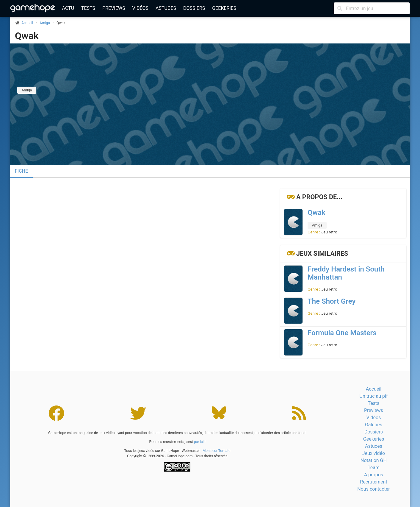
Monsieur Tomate (217, 451)
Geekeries (224, 8)
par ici (199, 442)
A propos (374, 475)
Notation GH (374, 460)
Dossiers (194, 8)
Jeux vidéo (374, 453)
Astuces (166, 8)
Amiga (45, 23)
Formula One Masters (342, 333)
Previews (114, 8)
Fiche (21, 171)
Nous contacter (373, 489)
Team (374, 468)
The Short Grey (332, 301)
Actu (68, 8)
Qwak (27, 36)
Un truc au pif (374, 396)
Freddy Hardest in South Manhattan (346, 273)
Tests (88, 8)
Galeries (374, 425)
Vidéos (140, 8)
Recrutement (373, 482)
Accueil (374, 389)
